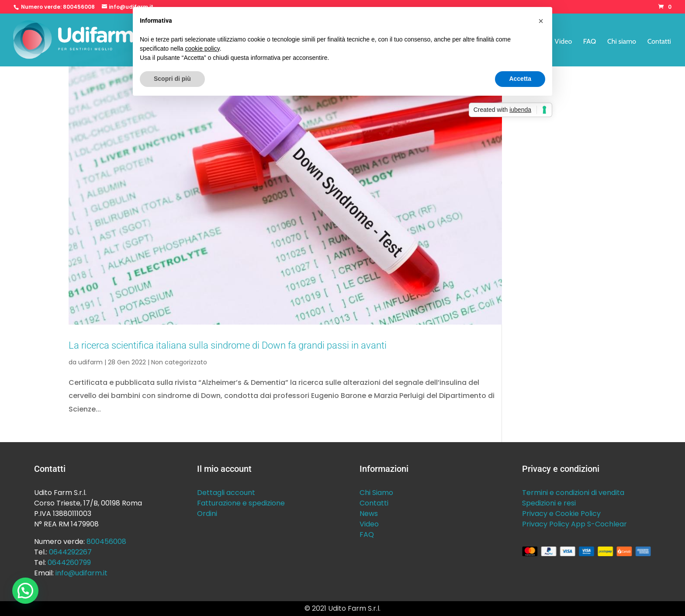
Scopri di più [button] (172, 79)
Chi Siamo (376, 493)
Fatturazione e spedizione (241, 503)
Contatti (659, 42)
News (369, 514)
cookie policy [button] (202, 48)
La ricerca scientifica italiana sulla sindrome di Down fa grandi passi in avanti (228, 345)
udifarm (90, 362)
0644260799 (69, 562)
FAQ (590, 42)
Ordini (207, 514)
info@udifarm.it (81, 573)
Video (564, 42)
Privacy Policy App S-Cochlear (574, 524)
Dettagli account (226, 493)
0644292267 (70, 552)
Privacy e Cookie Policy (561, 514)
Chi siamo (622, 42)
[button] (25, 591)
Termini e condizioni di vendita (573, 493)
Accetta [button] (520, 79)
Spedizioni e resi (549, 503)
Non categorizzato (179, 362)
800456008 (79, 7)
